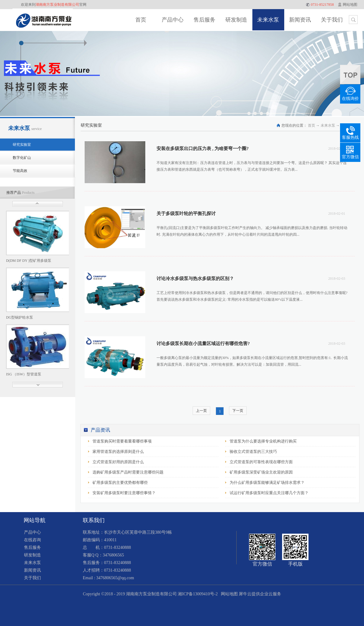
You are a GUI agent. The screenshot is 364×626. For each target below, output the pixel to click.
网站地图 (228, 594)
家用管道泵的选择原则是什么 (118, 452)
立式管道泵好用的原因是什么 (118, 462)
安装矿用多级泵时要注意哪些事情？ (124, 493)
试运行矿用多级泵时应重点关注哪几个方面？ (269, 493)
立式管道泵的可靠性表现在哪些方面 (261, 462)
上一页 (201, 411)
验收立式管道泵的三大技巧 (253, 452)
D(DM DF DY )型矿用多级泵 (29, 261)
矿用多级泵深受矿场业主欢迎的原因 (261, 472)
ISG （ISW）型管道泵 (24, 374)
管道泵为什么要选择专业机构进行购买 (263, 441)
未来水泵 (328, 125)
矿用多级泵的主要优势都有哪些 (120, 482)
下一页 (238, 411)
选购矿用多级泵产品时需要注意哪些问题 (128, 472)
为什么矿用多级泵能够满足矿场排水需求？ (267, 482)
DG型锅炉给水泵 (20, 317)
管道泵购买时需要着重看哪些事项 (122, 441)
